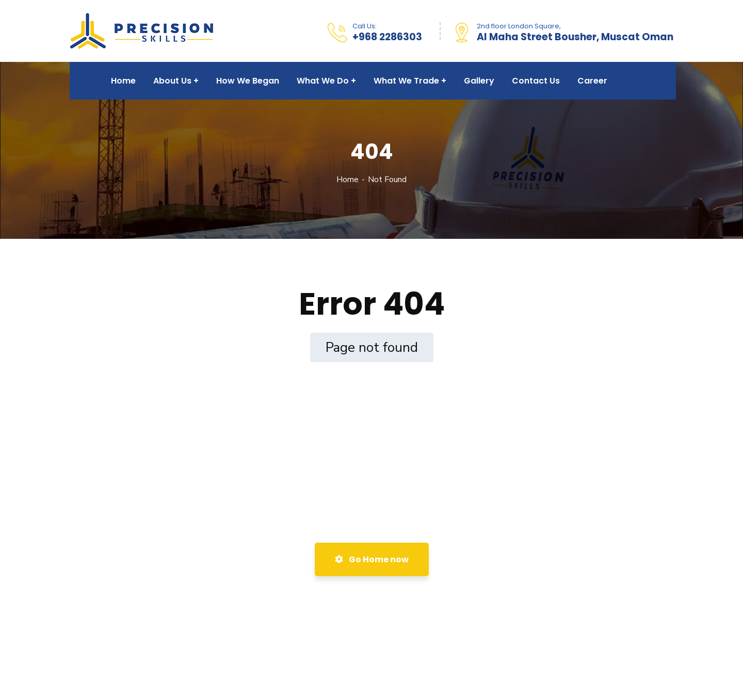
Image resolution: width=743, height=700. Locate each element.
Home (348, 180)
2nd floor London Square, (519, 26)
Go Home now (372, 559)
